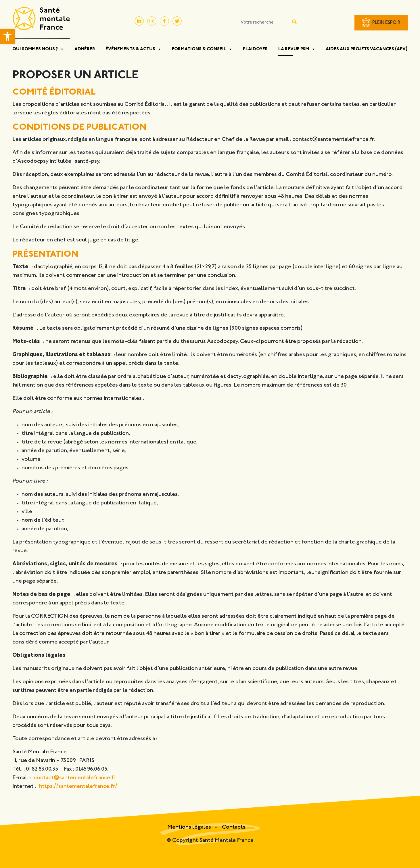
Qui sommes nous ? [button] (38, 49)
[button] (7, 36)
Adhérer (85, 49)
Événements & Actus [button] (134, 49)
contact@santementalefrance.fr (75, 778)
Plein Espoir (386, 23)
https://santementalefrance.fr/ (78, 787)
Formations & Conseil (202, 49)
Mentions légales (190, 827)
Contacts (234, 827)
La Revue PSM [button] (297, 49)
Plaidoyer (255, 49)
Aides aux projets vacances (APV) (367, 49)
